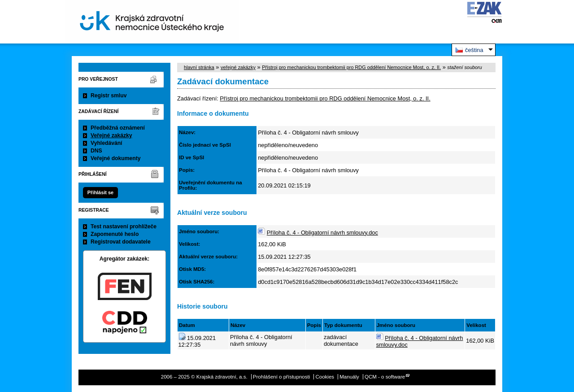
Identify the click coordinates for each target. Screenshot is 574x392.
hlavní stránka (199, 67)
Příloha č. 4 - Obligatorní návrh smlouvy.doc (322, 233)
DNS (96, 151)
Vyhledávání (107, 143)
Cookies (325, 377)
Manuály (349, 377)
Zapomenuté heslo (115, 234)
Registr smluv (109, 96)
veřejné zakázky (238, 67)
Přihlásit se (100, 192)
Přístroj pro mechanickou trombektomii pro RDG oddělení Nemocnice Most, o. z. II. (351, 67)
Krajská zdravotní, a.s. (152, 22)
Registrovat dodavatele (121, 242)
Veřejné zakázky (111, 135)
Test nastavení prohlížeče (124, 226)
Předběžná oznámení (118, 128)
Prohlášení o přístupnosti (281, 377)
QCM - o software (385, 377)
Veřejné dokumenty (115, 158)
